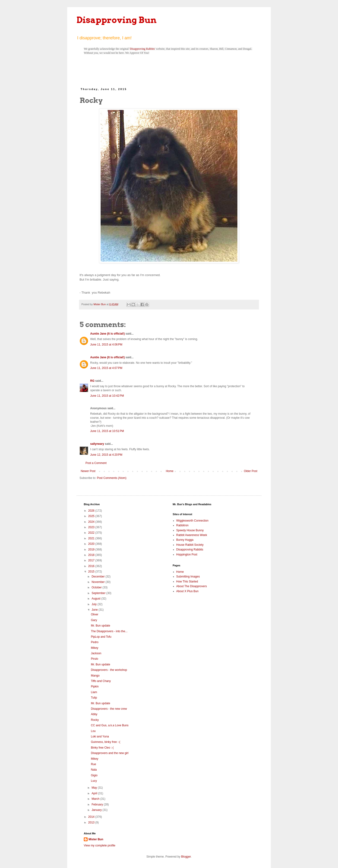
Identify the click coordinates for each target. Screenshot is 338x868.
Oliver (95, 614)
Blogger (186, 857)
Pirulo (95, 659)
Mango (95, 676)
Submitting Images (188, 577)
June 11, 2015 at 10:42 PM (107, 396)
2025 (92, 516)
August (96, 599)
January (97, 810)
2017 (92, 560)
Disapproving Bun (117, 20)
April (95, 793)
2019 (92, 550)
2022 (92, 533)
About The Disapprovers (192, 586)
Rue (93, 764)
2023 (92, 527)
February (98, 804)
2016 (92, 566)
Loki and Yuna (100, 736)
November (99, 582)
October (97, 587)
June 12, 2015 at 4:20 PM (106, 455)
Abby (94, 714)
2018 (92, 555)
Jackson (96, 653)
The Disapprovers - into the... (109, 631)
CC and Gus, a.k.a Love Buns (110, 725)
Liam (94, 692)
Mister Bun (96, 839)
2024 (92, 522)
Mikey (95, 648)
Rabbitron (182, 525)
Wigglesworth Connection (192, 521)
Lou (93, 731)
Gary (94, 620)
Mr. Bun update (100, 626)
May (95, 788)
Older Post (251, 471)
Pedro (95, 642)
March (96, 799)
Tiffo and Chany (101, 681)
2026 (92, 511)
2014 (92, 817)
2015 (92, 572)
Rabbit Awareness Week (192, 535)
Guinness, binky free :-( (106, 742)
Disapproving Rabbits (142, 49)
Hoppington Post (187, 554)
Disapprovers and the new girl (110, 753)
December (99, 577)
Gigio (94, 775)
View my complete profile (100, 845)
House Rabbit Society (190, 545)
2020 (92, 544)
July (95, 604)
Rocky (95, 720)
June (95, 610)
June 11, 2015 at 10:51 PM (107, 431)
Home (170, 471)
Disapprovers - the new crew (109, 709)
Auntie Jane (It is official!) (107, 334)
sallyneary (97, 444)
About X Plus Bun (187, 591)
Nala (94, 770)
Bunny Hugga (185, 540)
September (99, 593)
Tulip (94, 698)
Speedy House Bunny (190, 530)
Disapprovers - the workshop (109, 670)
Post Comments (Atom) (112, 478)
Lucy (94, 781)
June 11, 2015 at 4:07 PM (106, 368)
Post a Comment (96, 463)
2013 (92, 823)
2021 (92, 538)
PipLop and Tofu (101, 637)
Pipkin (95, 686)
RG (92, 381)
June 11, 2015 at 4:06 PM (106, 345)
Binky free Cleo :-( (102, 748)
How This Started (187, 582)
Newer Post (88, 471)
